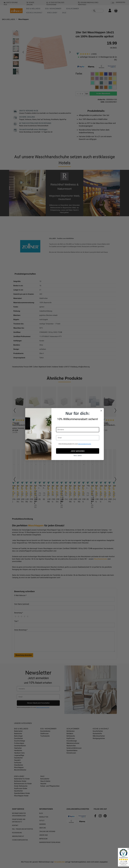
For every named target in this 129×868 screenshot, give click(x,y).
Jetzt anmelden (78, 451)
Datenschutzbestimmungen (85, 444)
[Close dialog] (101, 411)
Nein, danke (78, 456)
